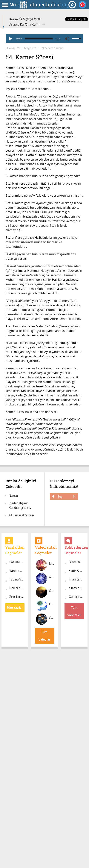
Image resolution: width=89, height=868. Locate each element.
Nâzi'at (13, 496)
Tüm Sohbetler (74, 611)
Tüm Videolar (44, 636)
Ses (67, 497)
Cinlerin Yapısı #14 (45, 592)
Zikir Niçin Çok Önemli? (17, 597)
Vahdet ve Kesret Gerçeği (17, 571)
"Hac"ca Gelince (76, 588)
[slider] (39, 38)
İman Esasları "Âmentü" (76, 579)
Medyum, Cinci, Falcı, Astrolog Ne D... (45, 565)
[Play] (10, 38)
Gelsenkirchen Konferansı (45, 619)
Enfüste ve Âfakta (17, 562)
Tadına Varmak (17, 579)
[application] (44, 38)
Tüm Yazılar (15, 608)
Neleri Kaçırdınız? (17, 588)
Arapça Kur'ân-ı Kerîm (25, 24)
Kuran (14, 19)
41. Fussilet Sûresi (21, 515)
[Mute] (67, 38)
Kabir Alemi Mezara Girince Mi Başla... (76, 571)
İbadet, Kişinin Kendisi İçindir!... (20, 505)
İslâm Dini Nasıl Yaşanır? (76, 562)
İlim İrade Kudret (45, 606)
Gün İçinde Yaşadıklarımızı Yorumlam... (76, 597)
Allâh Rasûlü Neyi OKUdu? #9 (45, 579)
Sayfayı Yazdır (31, 19)
